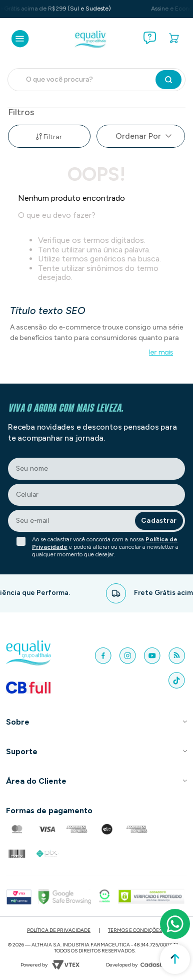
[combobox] (96, 80)
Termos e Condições (135, 930)
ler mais (161, 353)
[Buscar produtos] (168, 80)
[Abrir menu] (20, 39)
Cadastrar (159, 521)
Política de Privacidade (59, 930)
